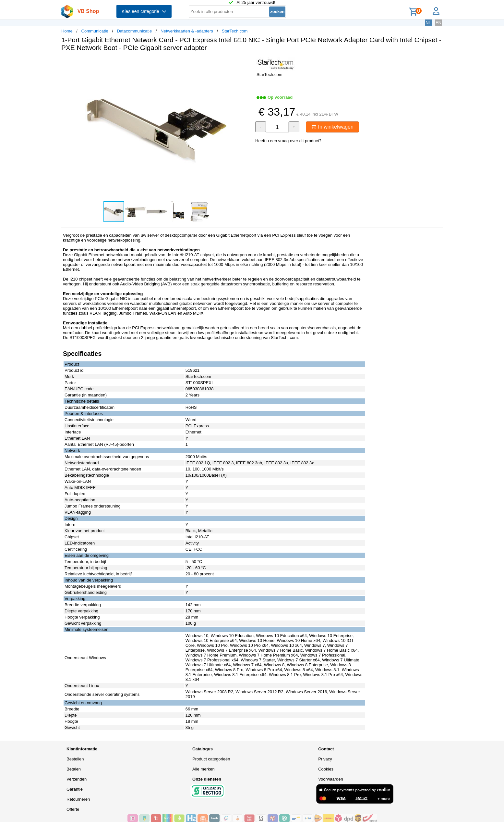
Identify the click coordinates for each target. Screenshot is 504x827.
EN (438, 23)
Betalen (74, 769)
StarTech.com (235, 31)
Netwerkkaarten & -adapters (187, 31)
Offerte (73, 809)
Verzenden (77, 779)
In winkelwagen (332, 127)
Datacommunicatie (135, 31)
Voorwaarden (331, 779)
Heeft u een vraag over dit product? (288, 141)
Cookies (326, 769)
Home (67, 31)
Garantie (75, 789)
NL (428, 23)
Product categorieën (211, 759)
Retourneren (78, 799)
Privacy (325, 759)
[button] (246, 63)
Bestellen (75, 759)
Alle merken (204, 769)
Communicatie (95, 31)
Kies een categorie (144, 11)
